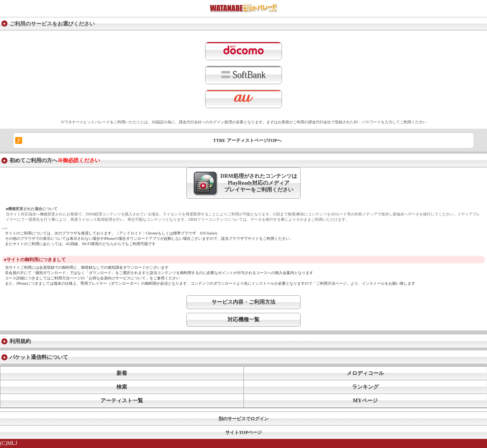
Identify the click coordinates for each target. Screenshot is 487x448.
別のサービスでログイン (243, 419)
